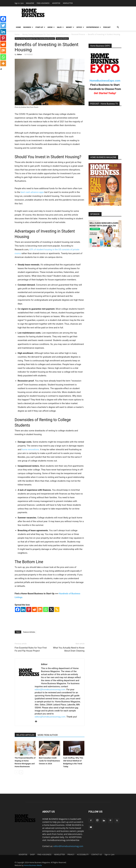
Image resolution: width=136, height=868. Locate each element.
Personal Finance (78, 34)
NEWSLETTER (68, 3)
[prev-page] (17, 772)
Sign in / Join (19, 3)
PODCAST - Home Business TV (104, 104)
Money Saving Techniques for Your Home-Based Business (46, 34)
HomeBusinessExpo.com (105, 81)
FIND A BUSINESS (43, 3)
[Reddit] (34, 609)
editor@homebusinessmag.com (68, 846)
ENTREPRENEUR (94, 27)
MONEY (70, 27)
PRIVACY (71, 855)
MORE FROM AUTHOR (48, 735)
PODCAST (107, 27)
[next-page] (21, 772)
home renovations (30, 449)
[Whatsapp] (46, 609)
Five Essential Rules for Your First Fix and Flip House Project (31, 649)
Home (17, 34)
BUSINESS (28, 27)
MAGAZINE (30, 3)
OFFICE (80, 27)
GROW (51, 27)
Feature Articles (29, 632)
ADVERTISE (56, 3)
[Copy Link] (57, 609)
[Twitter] (3, 25)
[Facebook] (18, 609)
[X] (51, 609)
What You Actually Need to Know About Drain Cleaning (69, 649)
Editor (20, 54)
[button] (118, 27)
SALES (60, 27)
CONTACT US (97, 855)
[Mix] (40, 609)
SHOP (32, 855)
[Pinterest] (29, 609)
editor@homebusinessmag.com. (50, 690)
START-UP (40, 27)
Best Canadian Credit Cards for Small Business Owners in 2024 (49, 761)
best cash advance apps (32, 192)
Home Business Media (33, 865)
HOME (18, 27)
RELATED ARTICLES (25, 735)
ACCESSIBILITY (83, 855)
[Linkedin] (23, 609)
